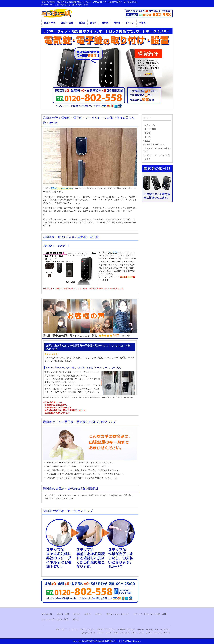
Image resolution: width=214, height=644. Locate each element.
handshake (157, 633)
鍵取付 (93, 23)
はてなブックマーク (89, 633)
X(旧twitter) (131, 629)
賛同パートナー (61, 629)
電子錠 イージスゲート (57, 246)
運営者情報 (122, 629)
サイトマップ (73, 629)
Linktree (134, 633)
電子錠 (117, 23)
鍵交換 (82, 23)
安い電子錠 (113, 252)
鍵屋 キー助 (50, 23)
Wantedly (109, 633)
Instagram (141, 629)
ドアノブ (130, 23)
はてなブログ (165, 629)
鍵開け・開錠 (67, 23)
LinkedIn (100, 633)
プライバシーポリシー (88, 629)
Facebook (150, 629)
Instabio (149, 633)
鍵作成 (105, 23)
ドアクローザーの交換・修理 (157, 155)
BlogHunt (166, 633)
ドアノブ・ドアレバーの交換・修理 (158, 150)
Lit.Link (141, 633)
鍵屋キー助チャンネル (122, 633)
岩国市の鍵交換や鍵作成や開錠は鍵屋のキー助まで (104, 641)
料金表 (142, 23)
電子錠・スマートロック (62, 188)
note (157, 629)
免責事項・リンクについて (106, 629)
